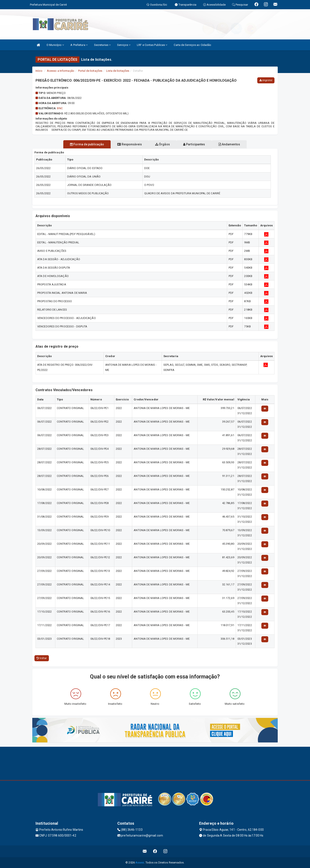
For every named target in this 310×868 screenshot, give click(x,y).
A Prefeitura (79, 45)
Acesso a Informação (61, 71)
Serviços (124, 45)
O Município (55, 45)
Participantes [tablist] (199, 144)
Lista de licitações (118, 71)
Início (39, 71)
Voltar (42, 658)
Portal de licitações (90, 71)
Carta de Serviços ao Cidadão (192, 45)
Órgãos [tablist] (163, 144)
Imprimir (266, 80)
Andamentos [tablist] (239, 144)
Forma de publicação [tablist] (77, 144)
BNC (60, 108)
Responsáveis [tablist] (125, 144)
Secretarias (102, 45)
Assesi (140, 863)
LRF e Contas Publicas (152, 45)
